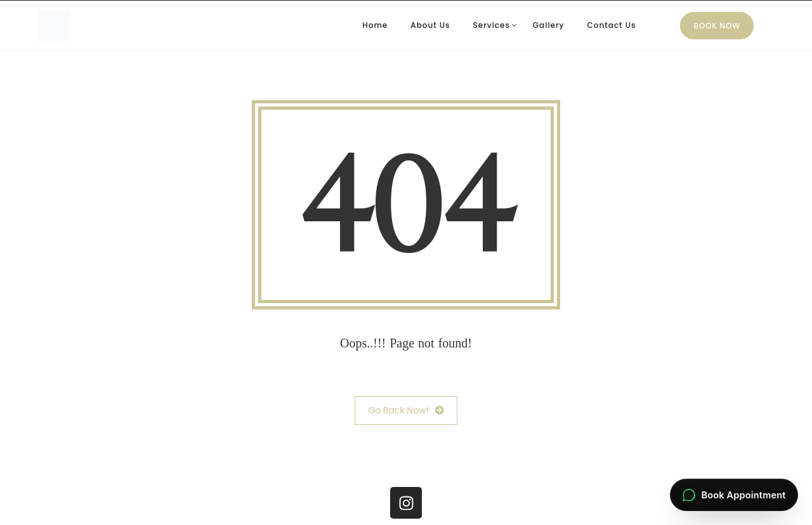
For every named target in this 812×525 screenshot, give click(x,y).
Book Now (717, 26)
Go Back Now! (406, 411)
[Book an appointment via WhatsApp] (734, 495)
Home (375, 25)
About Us (430, 25)
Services (491, 25)
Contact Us (612, 25)
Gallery (549, 25)
